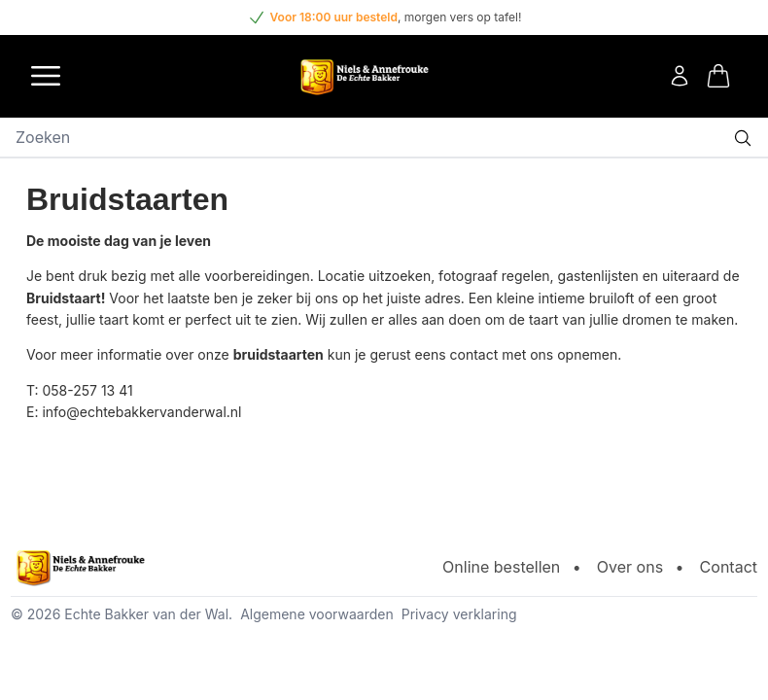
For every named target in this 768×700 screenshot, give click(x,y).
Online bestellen (501, 567)
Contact (729, 567)
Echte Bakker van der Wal (146, 614)
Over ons (630, 567)
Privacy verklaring (459, 614)
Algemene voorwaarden (317, 614)
